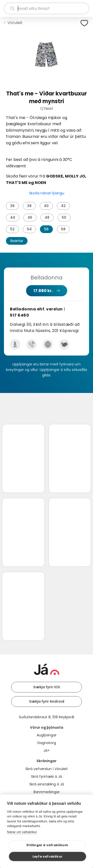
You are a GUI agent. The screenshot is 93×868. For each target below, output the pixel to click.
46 (30, 217)
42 (63, 206)
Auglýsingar (47, 735)
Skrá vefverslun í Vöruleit (46, 769)
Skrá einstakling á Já (47, 784)
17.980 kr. (43, 291)
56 (46, 229)
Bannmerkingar (47, 792)
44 (13, 217)
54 (29, 229)
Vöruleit (15, 23)
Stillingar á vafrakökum (47, 845)
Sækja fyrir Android (47, 701)
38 (29, 206)
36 (12, 206)
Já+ (46, 750)
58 (63, 229)
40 (46, 206)
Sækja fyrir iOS (47, 687)
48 (47, 217)
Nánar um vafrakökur (22, 832)
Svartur (17, 241)
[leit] (46, 8)
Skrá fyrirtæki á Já (46, 777)
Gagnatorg (47, 743)
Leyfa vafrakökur (47, 856)
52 (12, 229)
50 (64, 217)
